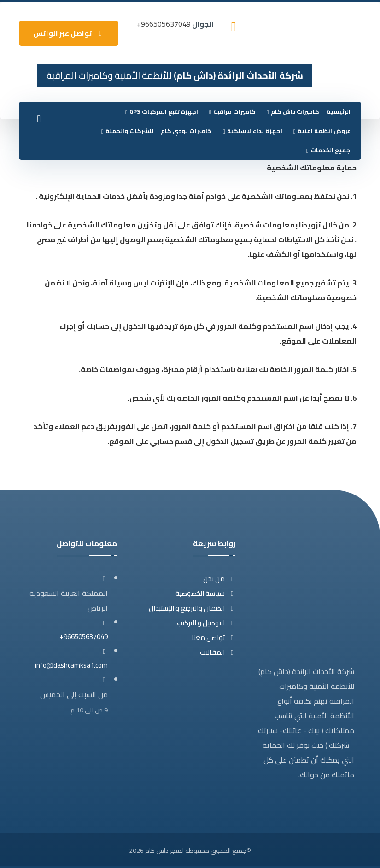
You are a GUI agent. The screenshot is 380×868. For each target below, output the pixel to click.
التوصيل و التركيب (206, 623)
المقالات (218, 652)
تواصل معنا (213, 638)
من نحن (219, 579)
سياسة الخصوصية (205, 593)
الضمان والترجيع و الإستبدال (192, 608)
